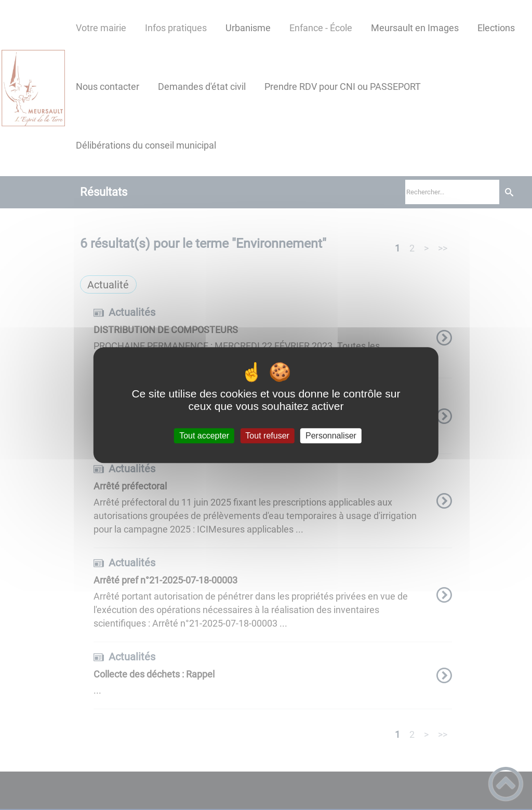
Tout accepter (204, 436)
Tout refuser (267, 436)
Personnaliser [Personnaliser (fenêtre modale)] (331, 436)
